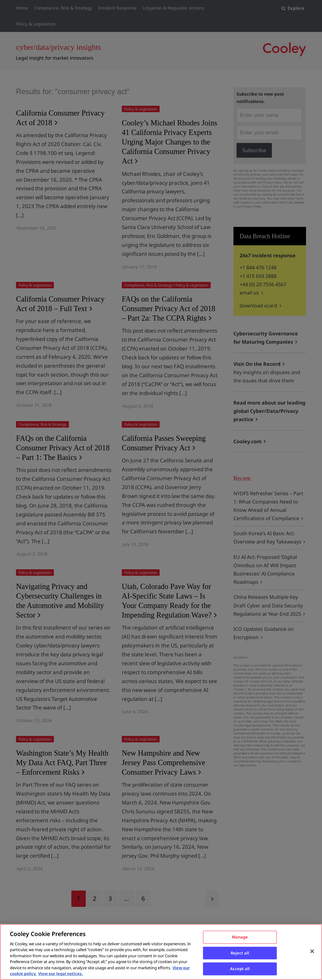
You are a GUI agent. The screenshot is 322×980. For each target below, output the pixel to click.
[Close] (312, 951)
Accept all (240, 968)
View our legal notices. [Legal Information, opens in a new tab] (61, 974)
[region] (161, 952)
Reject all (240, 953)
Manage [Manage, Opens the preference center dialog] (240, 937)
